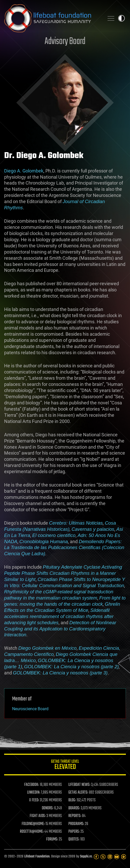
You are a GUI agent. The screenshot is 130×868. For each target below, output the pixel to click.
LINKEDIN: (34, 793)
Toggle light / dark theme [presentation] (121, 18)
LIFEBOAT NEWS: (79, 785)
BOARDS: (74, 808)
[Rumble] (124, 857)
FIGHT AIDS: (38, 816)
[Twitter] (103, 857)
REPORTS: (75, 816)
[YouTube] (117, 857)
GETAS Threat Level (65, 765)
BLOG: (72, 800)
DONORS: (48, 808)
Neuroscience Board (30, 709)
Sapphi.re (86, 857)
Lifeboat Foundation (37, 857)
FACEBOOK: (32, 785)
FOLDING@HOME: (33, 824)
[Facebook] (96, 857)
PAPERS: (74, 832)
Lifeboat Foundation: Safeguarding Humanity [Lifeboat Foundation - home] (52, 18)
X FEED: (34, 800)
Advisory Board (65, 42)
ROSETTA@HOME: (32, 832)
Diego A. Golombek (24, 171)
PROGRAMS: (76, 824)
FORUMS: (52, 839)
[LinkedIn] (110, 857)
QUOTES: (74, 839)
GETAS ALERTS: (78, 793)
